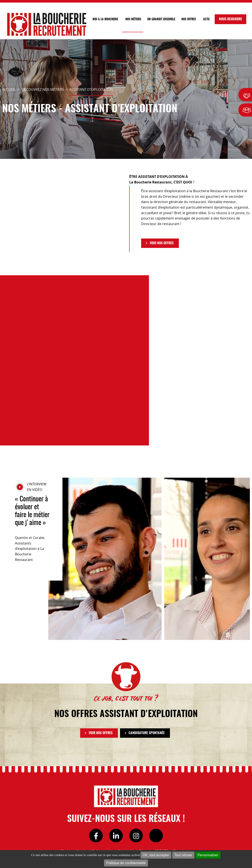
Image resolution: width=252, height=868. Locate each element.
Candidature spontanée (147, 733)
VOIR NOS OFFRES (162, 243)
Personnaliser (208, 855)
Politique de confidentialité (126, 863)
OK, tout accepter (156, 855)
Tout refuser (183, 855)
